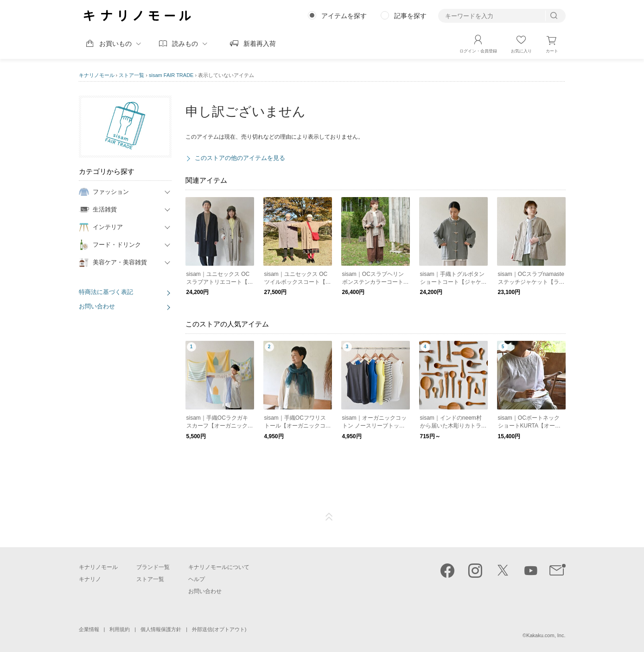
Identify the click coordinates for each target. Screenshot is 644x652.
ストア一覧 (131, 75)
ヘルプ (197, 579)
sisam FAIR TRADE (171, 75)
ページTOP (329, 517)
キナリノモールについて (219, 567)
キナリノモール (97, 75)
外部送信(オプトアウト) (219, 629)
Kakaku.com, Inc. (546, 635)
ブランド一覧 (153, 567)
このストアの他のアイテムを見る (240, 158)
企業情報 (89, 629)
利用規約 (120, 629)
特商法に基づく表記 (106, 292)
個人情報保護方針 (161, 629)
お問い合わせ (97, 306)
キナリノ (90, 579)
